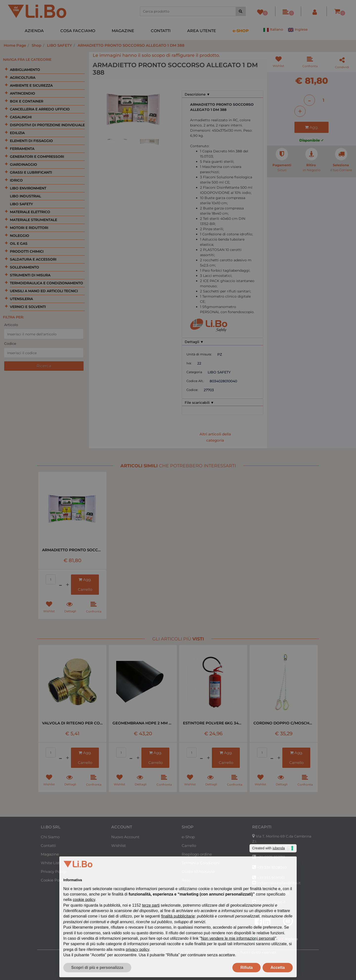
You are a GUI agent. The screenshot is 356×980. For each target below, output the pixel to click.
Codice (10, 344)
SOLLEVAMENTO (24, 267)
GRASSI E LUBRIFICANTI (31, 172)
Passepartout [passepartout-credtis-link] (189, 977)
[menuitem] (241, 31)
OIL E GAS (19, 244)
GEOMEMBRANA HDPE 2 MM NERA (143, 723)
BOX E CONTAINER (27, 101)
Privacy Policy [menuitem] (53, 871)
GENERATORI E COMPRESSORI (37, 157)
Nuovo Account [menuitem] (125, 837)
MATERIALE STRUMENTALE (33, 220)
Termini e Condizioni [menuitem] (201, 863)
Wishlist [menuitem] (119, 846)
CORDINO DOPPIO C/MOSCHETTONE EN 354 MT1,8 (284, 723)
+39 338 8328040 (272, 867)
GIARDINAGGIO (23, 164)
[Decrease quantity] (309, 100)
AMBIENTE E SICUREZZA (31, 85)
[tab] (222, 94)
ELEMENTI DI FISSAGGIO (31, 141)
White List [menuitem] (50, 863)
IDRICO (16, 180)
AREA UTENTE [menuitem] (202, 31)
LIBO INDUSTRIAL (25, 196)
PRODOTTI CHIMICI (27, 251)
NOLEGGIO (20, 236)
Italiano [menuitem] (273, 30)
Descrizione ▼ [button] (197, 94)
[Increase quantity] (300, 111)
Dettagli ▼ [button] (194, 342)
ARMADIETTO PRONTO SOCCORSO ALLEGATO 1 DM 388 (131, 45)
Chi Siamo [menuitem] (50, 837)
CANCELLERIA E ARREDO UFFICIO (40, 109)
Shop (36, 45)
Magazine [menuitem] (50, 854)
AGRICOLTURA (23, 78)
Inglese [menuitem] (298, 30)
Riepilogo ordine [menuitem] (197, 854)
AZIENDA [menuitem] (34, 31)
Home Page (15, 45)
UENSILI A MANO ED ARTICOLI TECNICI (44, 291)
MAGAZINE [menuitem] (123, 31)
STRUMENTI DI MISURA (30, 275)
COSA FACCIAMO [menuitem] (78, 31)
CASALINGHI (21, 117)
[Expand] (6, 69)
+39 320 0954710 (273, 893)
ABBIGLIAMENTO (25, 70)
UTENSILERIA (21, 299)
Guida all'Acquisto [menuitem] (198, 871)
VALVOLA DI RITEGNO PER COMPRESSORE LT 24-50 (72, 723)
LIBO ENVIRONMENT (28, 188)
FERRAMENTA (22, 149)
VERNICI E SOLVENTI (28, 307)
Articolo (11, 325)
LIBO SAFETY (59, 45)
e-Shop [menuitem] (188, 837)
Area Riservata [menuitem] (195, 889)
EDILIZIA (17, 133)
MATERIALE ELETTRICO (30, 212)
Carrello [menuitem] (189, 846)
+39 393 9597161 (271, 878)
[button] (241, 11)
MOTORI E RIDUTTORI (29, 228)
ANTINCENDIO (22, 93)
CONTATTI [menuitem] (161, 31)
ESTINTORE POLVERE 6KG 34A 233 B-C (213, 723)
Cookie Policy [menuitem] (53, 880)
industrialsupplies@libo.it (279, 883)
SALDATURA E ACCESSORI (33, 259)
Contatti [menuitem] (48, 846)
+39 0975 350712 (271, 857)
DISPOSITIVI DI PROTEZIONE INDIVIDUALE (47, 125)
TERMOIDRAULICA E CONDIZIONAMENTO (46, 283)
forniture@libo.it (271, 902)
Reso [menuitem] (186, 880)
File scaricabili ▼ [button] (199, 403)
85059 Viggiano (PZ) (274, 847)
